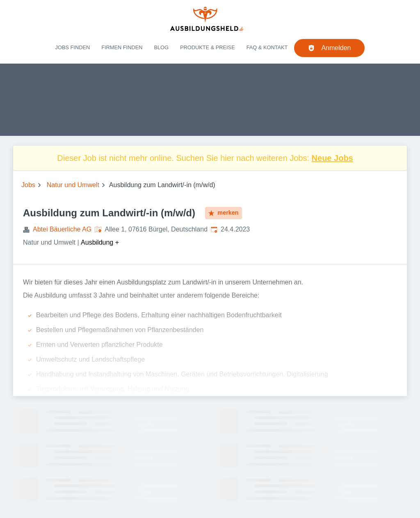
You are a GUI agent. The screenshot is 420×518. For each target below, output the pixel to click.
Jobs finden (73, 47)
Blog (161, 47)
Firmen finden (122, 47)
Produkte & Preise (208, 47)
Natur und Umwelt (73, 185)
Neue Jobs (332, 158)
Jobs (28, 185)
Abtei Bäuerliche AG (62, 229)
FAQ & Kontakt (267, 47)
